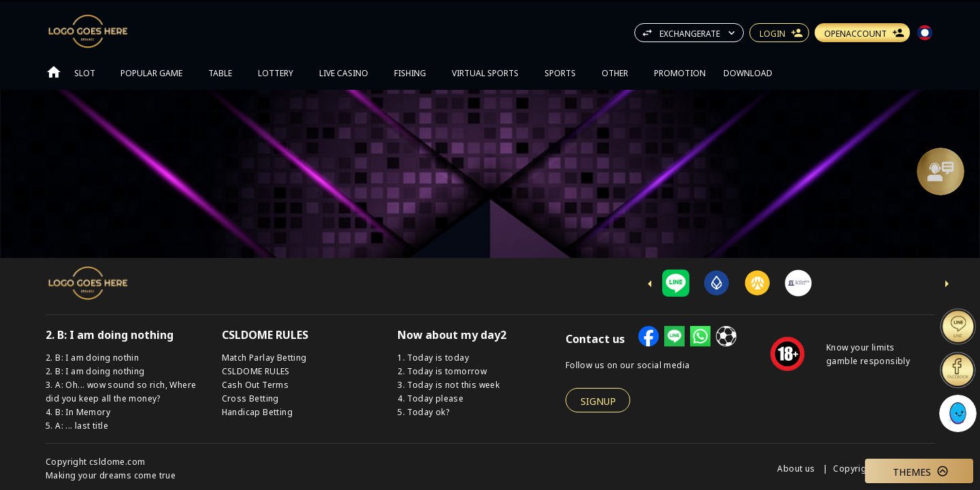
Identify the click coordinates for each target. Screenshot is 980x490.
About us (797, 468)
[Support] (941, 171)
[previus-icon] (650, 284)
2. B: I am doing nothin (92, 357)
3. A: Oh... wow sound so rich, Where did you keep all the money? (121, 391)
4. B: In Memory (78, 411)
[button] (941, 171)
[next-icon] (947, 284)
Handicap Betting (257, 411)
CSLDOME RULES (256, 371)
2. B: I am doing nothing (95, 371)
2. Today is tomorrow (442, 371)
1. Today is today (433, 357)
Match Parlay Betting (264, 357)
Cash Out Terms (256, 384)
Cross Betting (250, 398)
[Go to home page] (54, 72)
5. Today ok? (423, 411)
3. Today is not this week (448, 384)
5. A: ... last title (77, 425)
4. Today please (430, 398)
